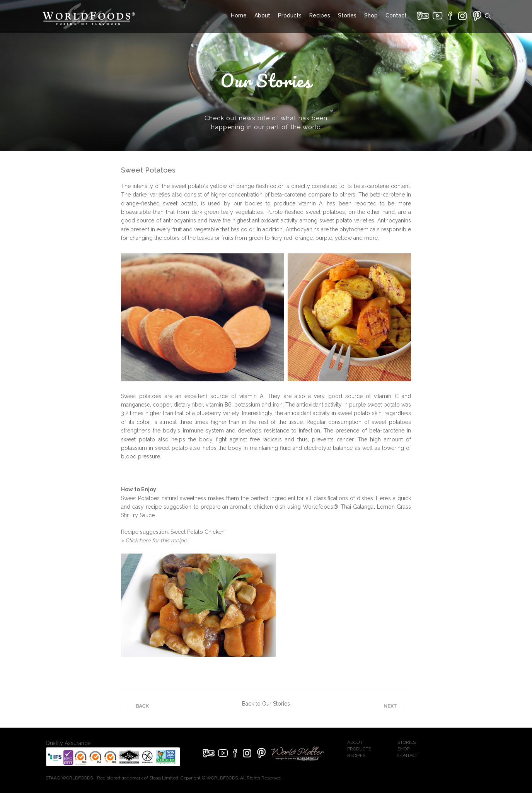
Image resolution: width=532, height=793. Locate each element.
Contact (396, 15)
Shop (371, 15)
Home (239, 15)
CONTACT (408, 755)
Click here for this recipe (156, 540)
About (262, 15)
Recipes (320, 15)
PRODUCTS (359, 749)
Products (290, 15)
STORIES (407, 742)
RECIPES (356, 755)
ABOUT (355, 742)
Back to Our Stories (266, 704)
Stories (347, 15)
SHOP (403, 749)
